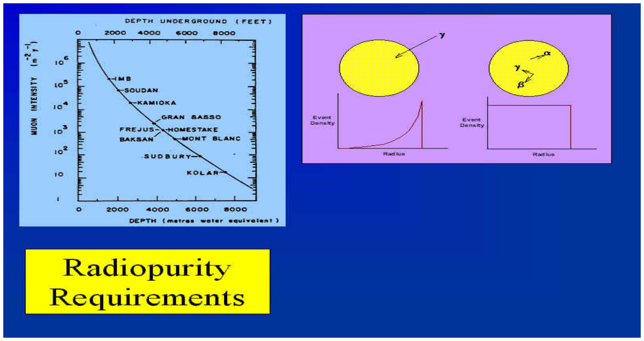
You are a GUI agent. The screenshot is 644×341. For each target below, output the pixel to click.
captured (41, 303)
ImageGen (336, 331)
